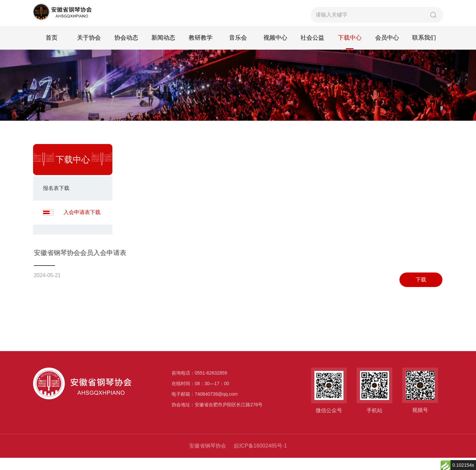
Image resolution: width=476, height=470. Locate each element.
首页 (52, 51)
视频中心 (275, 51)
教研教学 (201, 51)
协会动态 (126, 51)
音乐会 (238, 51)
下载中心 (350, 51)
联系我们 (424, 51)
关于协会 (89, 51)
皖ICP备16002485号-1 (260, 458)
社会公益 (312, 51)
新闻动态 (163, 51)
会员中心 (387, 51)
